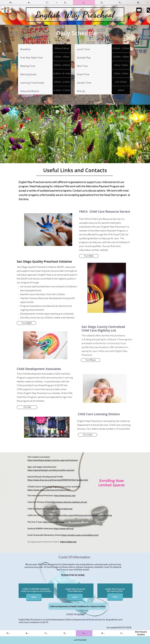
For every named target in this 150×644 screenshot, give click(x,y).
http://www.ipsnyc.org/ (65, 496)
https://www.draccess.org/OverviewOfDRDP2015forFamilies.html (58, 480)
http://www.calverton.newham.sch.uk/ (69, 502)
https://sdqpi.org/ (68, 542)
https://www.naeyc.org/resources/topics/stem (49, 490)
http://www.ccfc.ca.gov (54, 522)
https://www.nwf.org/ (64, 529)
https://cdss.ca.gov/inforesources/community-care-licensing (84, 515)
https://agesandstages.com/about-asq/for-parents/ (51, 470)
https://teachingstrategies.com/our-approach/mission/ (53, 460)
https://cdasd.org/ (64, 509)
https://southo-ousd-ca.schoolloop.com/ (80, 535)
